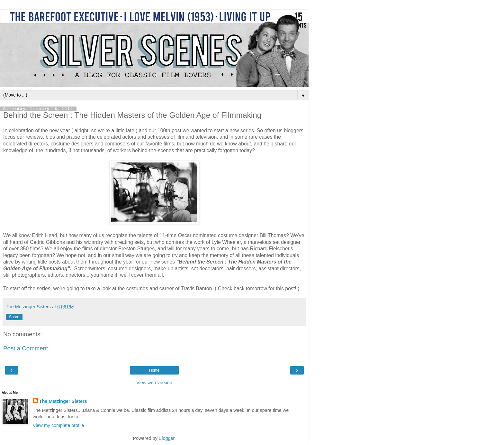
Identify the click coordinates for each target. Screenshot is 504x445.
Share (14, 317)
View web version (154, 383)
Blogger (167, 438)
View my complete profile (59, 425)
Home (154, 370)
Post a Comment (26, 348)
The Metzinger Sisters (63, 401)
